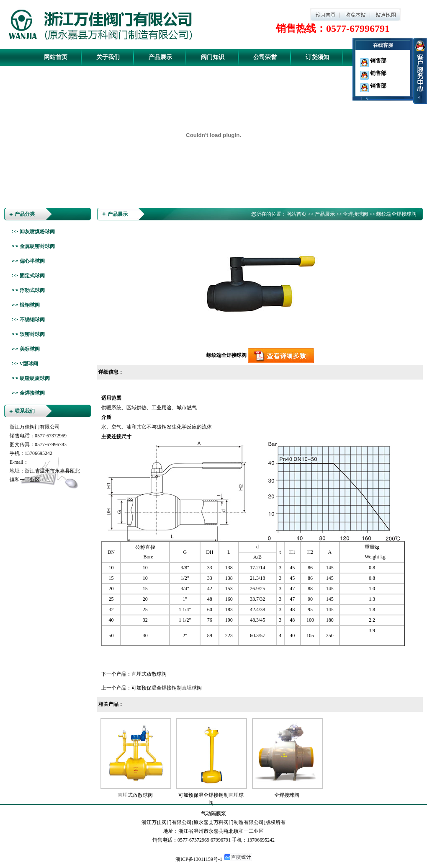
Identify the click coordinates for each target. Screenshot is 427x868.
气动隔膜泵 (213, 814)
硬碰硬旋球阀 (35, 378)
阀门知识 (213, 57)
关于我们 (108, 57)
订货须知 (317, 57)
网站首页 (56, 57)
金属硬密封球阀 (37, 246)
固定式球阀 (32, 276)
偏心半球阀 (32, 261)
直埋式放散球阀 (149, 674)
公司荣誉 (265, 57)
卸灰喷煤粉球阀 (37, 232)
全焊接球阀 (32, 393)
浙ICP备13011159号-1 (199, 859)
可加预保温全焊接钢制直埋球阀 (167, 688)
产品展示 (160, 57)
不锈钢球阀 (32, 320)
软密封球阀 (32, 334)
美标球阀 (30, 349)
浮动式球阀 (32, 290)
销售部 (373, 61)
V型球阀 (29, 364)
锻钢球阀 (30, 305)
